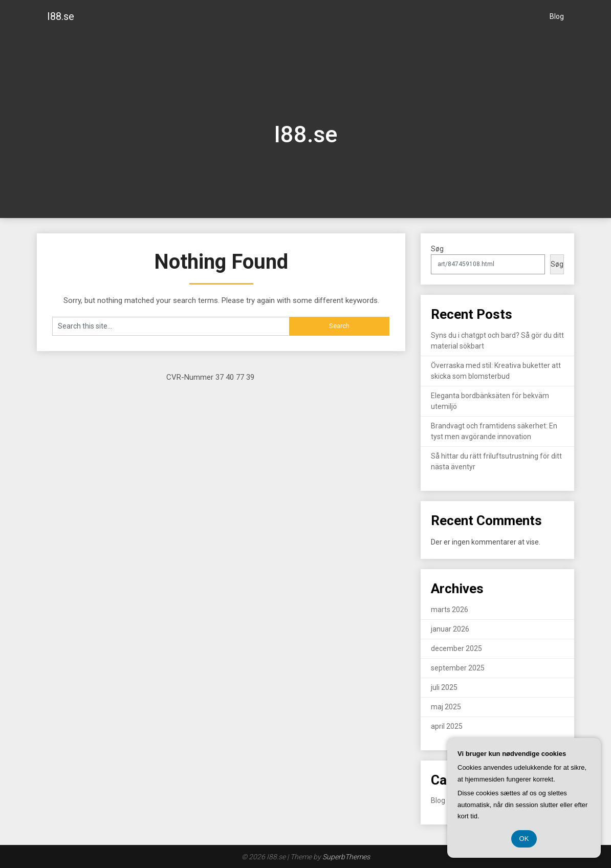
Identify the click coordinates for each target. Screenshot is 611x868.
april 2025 (447, 726)
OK (524, 839)
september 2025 (458, 668)
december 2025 (456, 648)
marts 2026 (450, 610)
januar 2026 (450, 629)
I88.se (61, 16)
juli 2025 (444, 687)
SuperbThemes (346, 857)
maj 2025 (446, 707)
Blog (557, 16)
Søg (437, 249)
